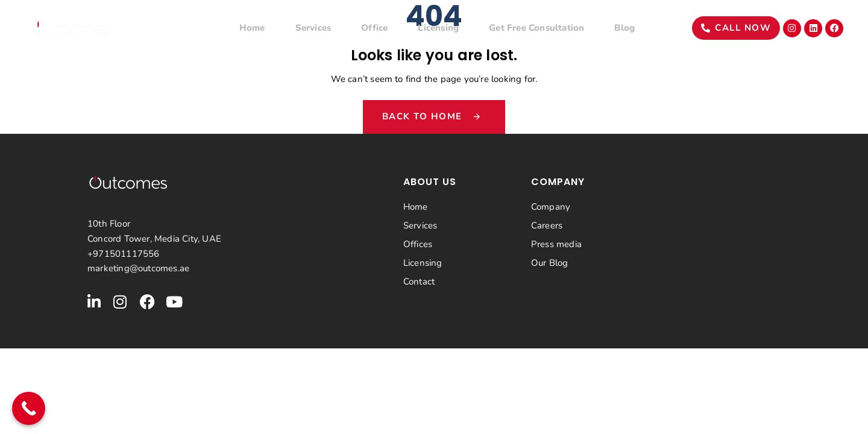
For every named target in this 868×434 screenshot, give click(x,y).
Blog (624, 28)
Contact (419, 281)
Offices (418, 244)
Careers (547, 225)
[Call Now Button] (29, 408)
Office (374, 28)
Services (313, 28)
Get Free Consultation (536, 28)
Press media (556, 244)
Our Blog (550, 263)
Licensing (438, 28)
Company (551, 207)
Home (252, 28)
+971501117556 (124, 254)
